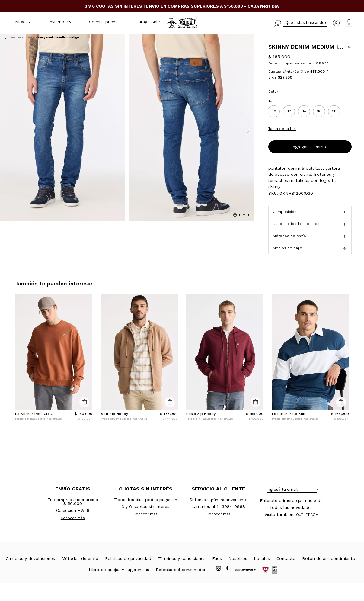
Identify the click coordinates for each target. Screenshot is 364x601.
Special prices (103, 22)
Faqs (217, 576)
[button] (301, 23)
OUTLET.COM (307, 532)
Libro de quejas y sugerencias (119, 587)
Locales (262, 576)
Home (11, 37)
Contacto (286, 576)
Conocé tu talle (337, 146)
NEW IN (23, 22)
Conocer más (73, 535)
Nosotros (238, 576)
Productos (25, 37)
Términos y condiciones (182, 576)
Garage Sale (148, 22)
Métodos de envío (80, 576)
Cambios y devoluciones (30, 576)
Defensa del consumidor (181, 587)
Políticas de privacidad (128, 576)
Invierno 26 (60, 22)
